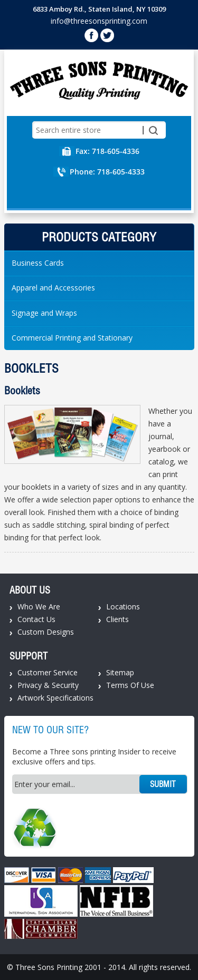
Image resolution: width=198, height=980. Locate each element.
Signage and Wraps (44, 313)
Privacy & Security (48, 685)
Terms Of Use (130, 685)
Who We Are (39, 607)
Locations (123, 607)
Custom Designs (46, 632)
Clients (117, 619)
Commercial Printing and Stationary (72, 338)
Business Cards (38, 263)
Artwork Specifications (55, 698)
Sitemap (120, 672)
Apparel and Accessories (53, 288)
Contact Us (36, 619)
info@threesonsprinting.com (99, 21)
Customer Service (48, 672)
